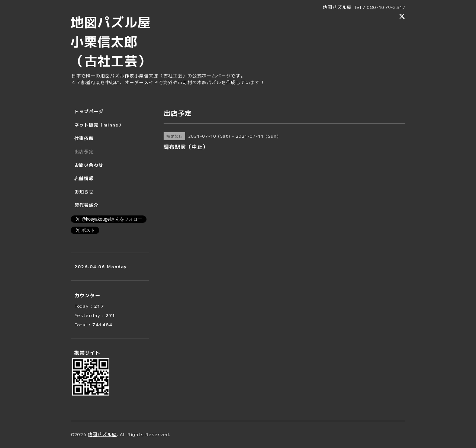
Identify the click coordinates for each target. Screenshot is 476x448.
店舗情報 (84, 178)
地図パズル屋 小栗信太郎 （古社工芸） (118, 41)
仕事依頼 (84, 138)
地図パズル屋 (102, 434)
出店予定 (84, 152)
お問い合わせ (89, 165)
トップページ (89, 111)
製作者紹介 (86, 205)
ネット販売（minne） (99, 125)
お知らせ (84, 192)
